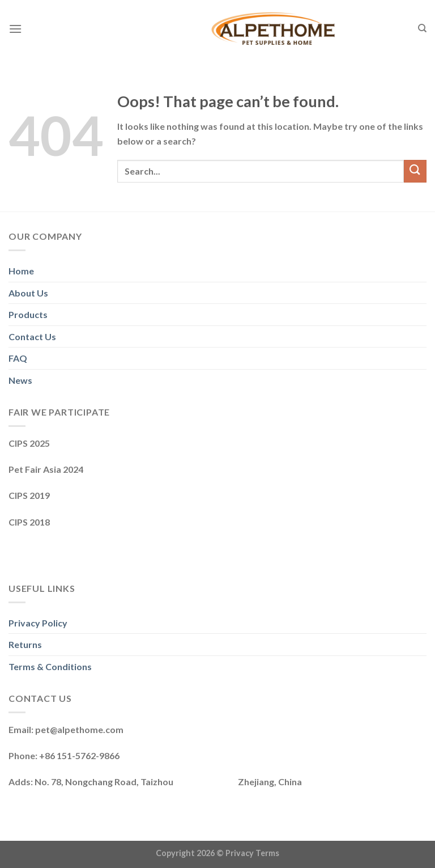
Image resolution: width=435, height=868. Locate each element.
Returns (25, 644)
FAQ (18, 358)
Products (28, 314)
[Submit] (415, 171)
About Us (28, 293)
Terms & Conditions (50, 666)
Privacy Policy (38, 623)
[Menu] (15, 29)
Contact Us (32, 336)
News (20, 380)
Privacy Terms (252, 853)
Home (21, 271)
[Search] (422, 28)
